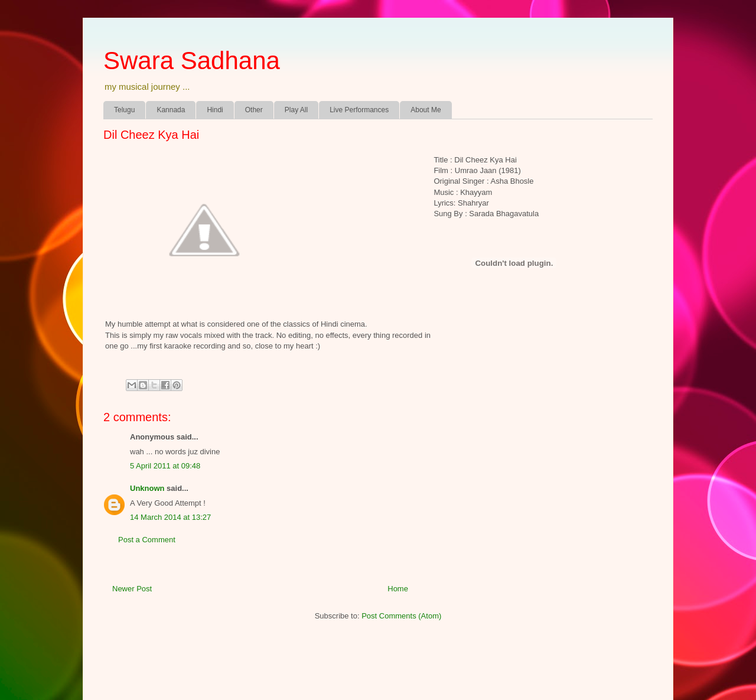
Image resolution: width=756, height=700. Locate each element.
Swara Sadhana (192, 61)
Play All (296, 110)
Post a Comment (147, 540)
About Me (426, 110)
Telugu (124, 110)
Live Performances (359, 110)
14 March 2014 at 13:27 (170, 517)
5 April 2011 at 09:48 (165, 466)
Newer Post (132, 589)
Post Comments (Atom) (401, 616)
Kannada (171, 110)
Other (254, 110)
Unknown (147, 488)
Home (398, 589)
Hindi (215, 110)
